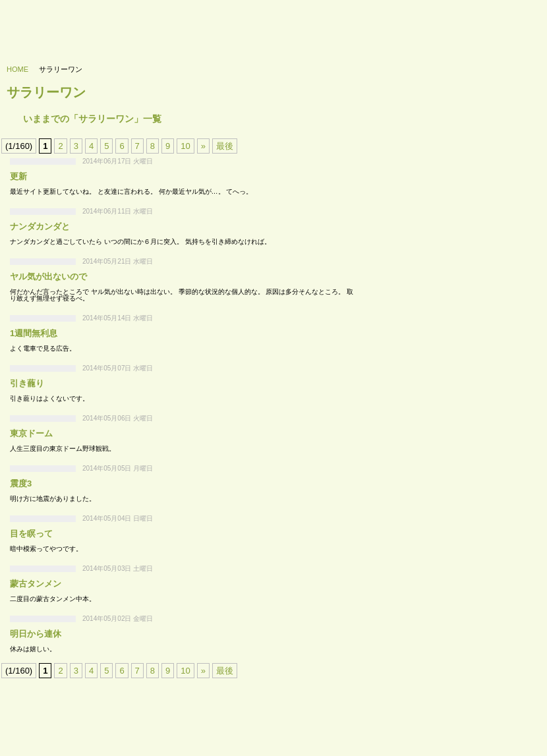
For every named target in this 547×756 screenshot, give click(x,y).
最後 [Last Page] (225, 146)
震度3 (21, 483)
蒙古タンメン (36, 584)
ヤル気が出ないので (48, 276)
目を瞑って (31, 534)
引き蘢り (27, 383)
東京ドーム (31, 433)
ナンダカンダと (40, 226)
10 (185, 146)
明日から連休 (36, 634)
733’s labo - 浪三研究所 (64, 24)
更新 (18, 176)
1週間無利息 (34, 333)
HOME (17, 69)
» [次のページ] (203, 146)
